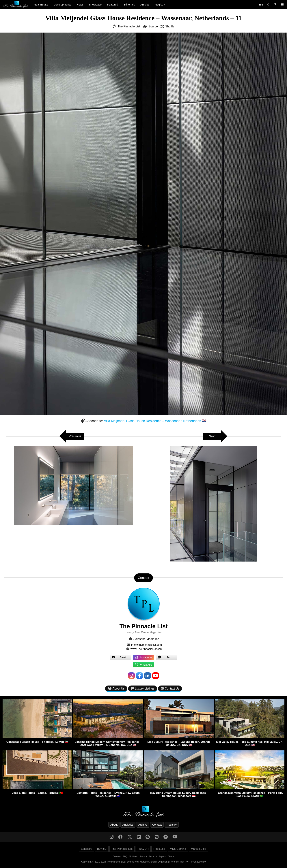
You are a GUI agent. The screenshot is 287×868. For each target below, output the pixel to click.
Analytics (128, 825)
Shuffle (170, 26)
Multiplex (133, 856)
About (114, 825)
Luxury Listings (143, 689)
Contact (157, 825)
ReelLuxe (159, 849)
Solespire (87, 849)
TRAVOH (143, 849)
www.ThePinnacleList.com (147, 649)
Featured (113, 4)
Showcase (95, 4)
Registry (160, 4)
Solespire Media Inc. (147, 639)
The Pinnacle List (129, 26)
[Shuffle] (268, 4)
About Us (116, 689)
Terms (171, 856)
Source (153, 26)
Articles (145, 4)
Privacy (143, 856)
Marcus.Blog (199, 849)
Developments (62, 4)
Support (163, 856)
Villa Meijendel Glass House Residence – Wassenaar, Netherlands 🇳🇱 (155, 421)
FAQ (125, 856)
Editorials (129, 4)
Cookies (117, 856)
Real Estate (41, 4)
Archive (143, 825)
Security (153, 856)
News (80, 4)
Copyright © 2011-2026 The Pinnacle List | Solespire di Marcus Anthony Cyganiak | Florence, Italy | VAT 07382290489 (143, 862)
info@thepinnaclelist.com (147, 645)
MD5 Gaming (178, 849)
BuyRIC (102, 849)
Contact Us (170, 689)
